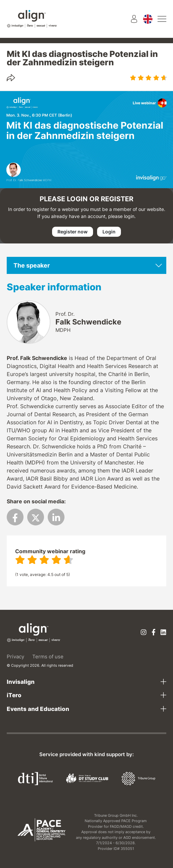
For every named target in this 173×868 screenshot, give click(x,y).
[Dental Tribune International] (35, 778)
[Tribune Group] (138, 778)
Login (109, 232)
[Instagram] (144, 633)
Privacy (15, 657)
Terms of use (48, 657)
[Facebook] (154, 633)
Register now (73, 232)
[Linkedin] (163, 633)
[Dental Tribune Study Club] (87, 778)
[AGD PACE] (41, 830)
